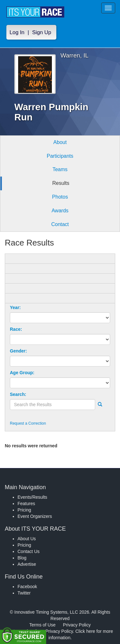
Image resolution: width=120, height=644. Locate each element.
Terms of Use (42, 625)
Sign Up (42, 32)
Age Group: (22, 373)
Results (61, 183)
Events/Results (32, 497)
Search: (18, 394)
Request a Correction (28, 423)
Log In (17, 32)
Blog (22, 558)
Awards (60, 211)
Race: (16, 329)
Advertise (27, 564)
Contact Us (28, 551)
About (60, 142)
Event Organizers (35, 516)
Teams (60, 169)
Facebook (27, 587)
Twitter (24, 593)
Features (26, 504)
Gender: (18, 351)
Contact (60, 224)
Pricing (24, 510)
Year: (15, 307)
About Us (27, 539)
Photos (60, 197)
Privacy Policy (77, 625)
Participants (60, 156)
